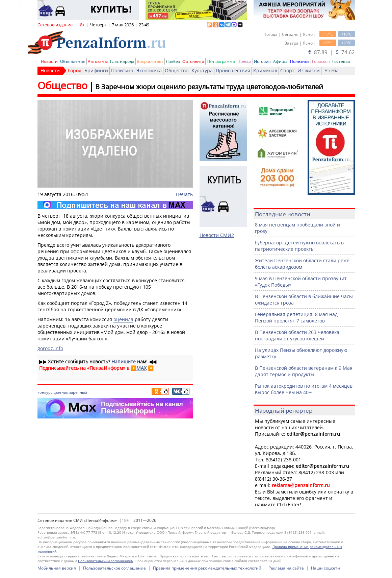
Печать (184, 194)
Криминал (265, 70)
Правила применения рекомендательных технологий (207, 568)
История (262, 61)
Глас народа (122, 61)
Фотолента (193, 61)
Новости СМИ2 (217, 235)
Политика (122, 70)
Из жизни (309, 70)
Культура (202, 70)
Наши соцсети (325, 568)
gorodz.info (50, 348)
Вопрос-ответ (150, 61)
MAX (141, 368)
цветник (61, 392)
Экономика (149, 70)
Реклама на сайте (286, 568)
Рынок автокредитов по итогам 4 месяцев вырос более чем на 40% (304, 389)
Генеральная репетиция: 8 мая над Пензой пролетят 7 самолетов (296, 317)
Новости (49, 61)
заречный (78, 392)
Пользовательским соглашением (106, 561)
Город (75, 70)
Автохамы (98, 61)
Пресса (244, 61)
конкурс (45, 392)
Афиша (280, 61)
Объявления (73, 61)
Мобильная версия (57, 568)
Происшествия (233, 70)
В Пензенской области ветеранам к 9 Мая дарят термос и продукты (304, 371)
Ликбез (173, 61)
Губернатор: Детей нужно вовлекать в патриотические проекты (299, 246)
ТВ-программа (221, 61)
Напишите (124, 362)
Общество (177, 70)
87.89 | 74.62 (332, 52)
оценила (123, 319)
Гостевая (341, 61)
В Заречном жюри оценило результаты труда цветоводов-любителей (209, 87)
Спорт (287, 70)
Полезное (300, 61)
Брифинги (96, 70)
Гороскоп (321, 61)
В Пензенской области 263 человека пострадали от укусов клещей (297, 335)
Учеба (332, 70)
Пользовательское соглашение (114, 568)
